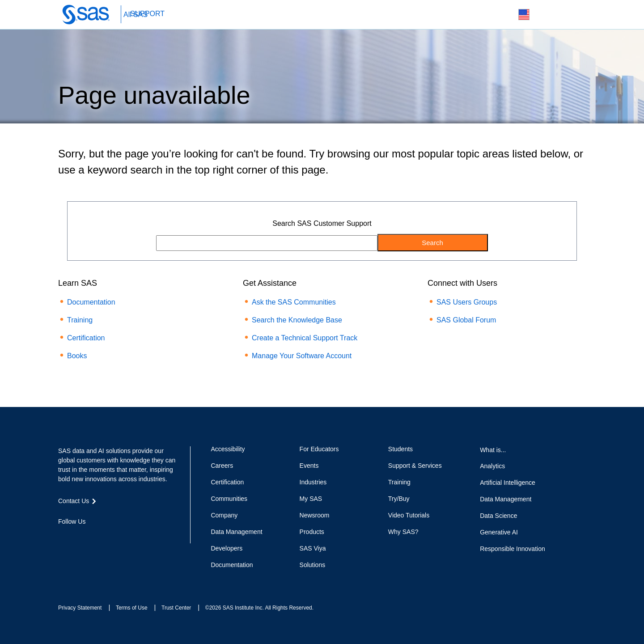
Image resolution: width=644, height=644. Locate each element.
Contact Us (545, 15)
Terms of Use (132, 608)
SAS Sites (566, 15)
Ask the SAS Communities (294, 302)
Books (77, 356)
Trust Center (176, 608)
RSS (127, 538)
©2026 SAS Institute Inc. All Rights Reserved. (259, 608)
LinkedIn (95, 538)
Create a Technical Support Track (305, 338)
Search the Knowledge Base (297, 320)
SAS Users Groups (467, 302)
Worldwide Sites (524, 15)
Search (503, 15)
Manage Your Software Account (302, 356)
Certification (86, 338)
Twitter (79, 538)
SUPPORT (147, 14)
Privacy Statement (80, 608)
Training (80, 320)
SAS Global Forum (466, 320)
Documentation (91, 302)
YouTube (111, 538)
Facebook (63, 538)
